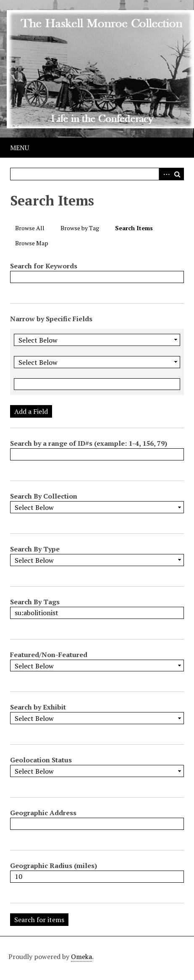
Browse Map (32, 243)
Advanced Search (165, 174)
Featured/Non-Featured (49, 655)
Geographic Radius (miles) (54, 866)
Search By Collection (44, 496)
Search (178, 174)
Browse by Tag (80, 228)
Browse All (30, 228)
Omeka (81, 957)
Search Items (134, 228)
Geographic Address (43, 813)
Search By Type (35, 549)
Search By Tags (35, 602)
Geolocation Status (41, 760)
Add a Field (31, 411)
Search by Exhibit (38, 707)
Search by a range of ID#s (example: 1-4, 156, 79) (89, 443)
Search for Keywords (44, 266)
